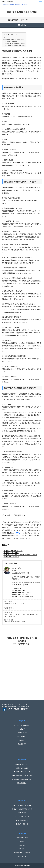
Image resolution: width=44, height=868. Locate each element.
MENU (22, 25)
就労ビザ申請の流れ (22, 820)
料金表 (22, 841)
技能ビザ (22, 729)
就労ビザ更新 (22, 813)
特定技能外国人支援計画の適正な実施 (16, 45)
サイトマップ (22, 856)
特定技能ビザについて (22, 764)
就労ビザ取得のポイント (22, 816)
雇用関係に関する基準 (12, 41)
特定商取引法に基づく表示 (22, 853)
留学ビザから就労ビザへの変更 (22, 805)
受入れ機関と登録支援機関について (22, 779)
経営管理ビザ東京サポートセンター (23, 596)
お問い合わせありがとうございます (15, 603)
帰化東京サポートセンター (20, 595)
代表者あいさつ (9, 609)
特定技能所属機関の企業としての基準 (16, 43)
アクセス (22, 849)
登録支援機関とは (22, 783)
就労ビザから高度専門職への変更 (22, 809)
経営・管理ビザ (22, 736)
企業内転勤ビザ (22, 733)
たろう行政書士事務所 (19, 591)
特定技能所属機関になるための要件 (14, 39)
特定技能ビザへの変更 (22, 768)
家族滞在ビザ (22, 744)
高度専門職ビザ (22, 740)
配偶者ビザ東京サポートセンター (22, 593)
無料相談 (22, 845)
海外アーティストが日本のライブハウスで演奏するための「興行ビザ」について (21, 615)
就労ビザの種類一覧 (22, 824)
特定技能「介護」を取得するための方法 (16, 622)
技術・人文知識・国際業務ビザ (22, 725)
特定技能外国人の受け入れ (22, 772)
